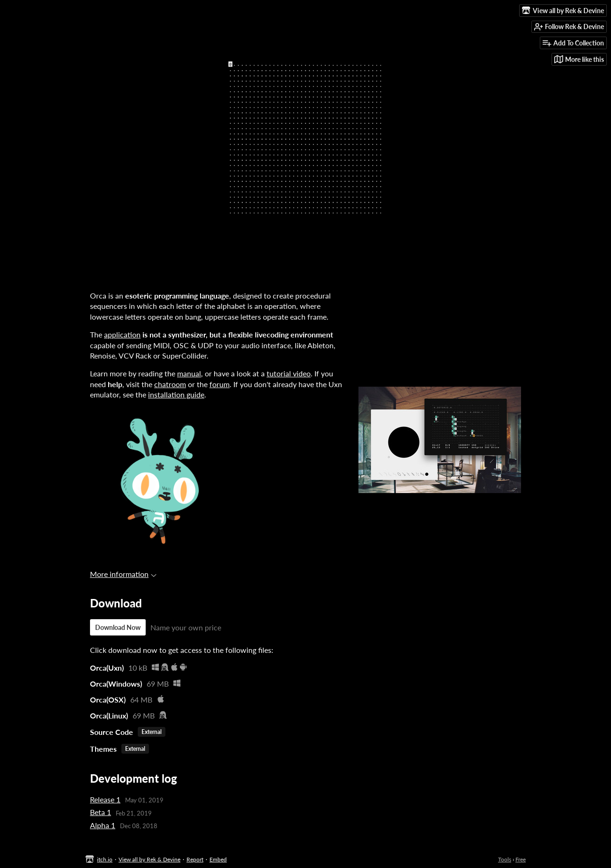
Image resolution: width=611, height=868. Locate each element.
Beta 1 (101, 812)
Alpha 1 (103, 825)
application (122, 334)
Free (521, 859)
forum (220, 384)
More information (123, 574)
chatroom (170, 384)
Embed (218, 859)
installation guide (176, 394)
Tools (505, 859)
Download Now (118, 627)
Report (195, 859)
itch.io (105, 859)
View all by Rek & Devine (149, 859)
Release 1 (105, 799)
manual (189, 373)
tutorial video (289, 373)
